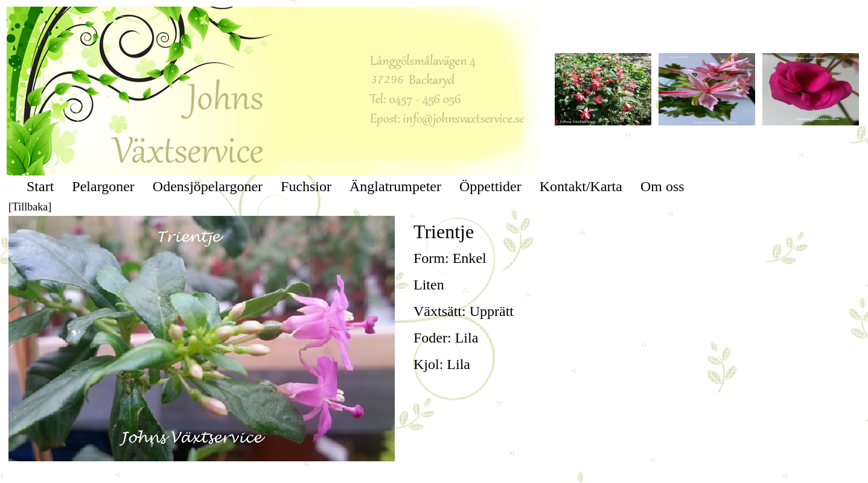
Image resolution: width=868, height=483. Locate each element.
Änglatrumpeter (395, 186)
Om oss (662, 186)
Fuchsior (306, 186)
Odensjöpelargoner (208, 186)
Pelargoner (103, 186)
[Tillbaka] (30, 207)
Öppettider (490, 186)
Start (40, 186)
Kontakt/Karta (581, 186)
